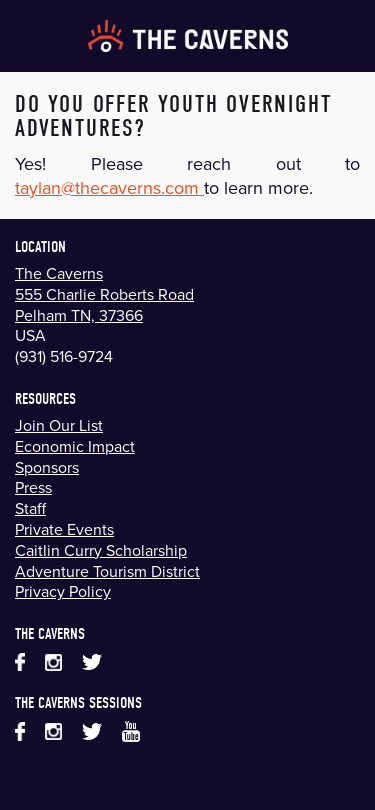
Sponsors (47, 467)
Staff (30, 508)
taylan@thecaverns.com (109, 187)
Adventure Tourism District (107, 571)
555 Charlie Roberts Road (104, 294)
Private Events (64, 529)
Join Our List (59, 425)
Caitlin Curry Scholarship (101, 550)
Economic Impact (75, 446)
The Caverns (59, 273)
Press (33, 487)
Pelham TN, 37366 (79, 315)
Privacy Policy (63, 591)
